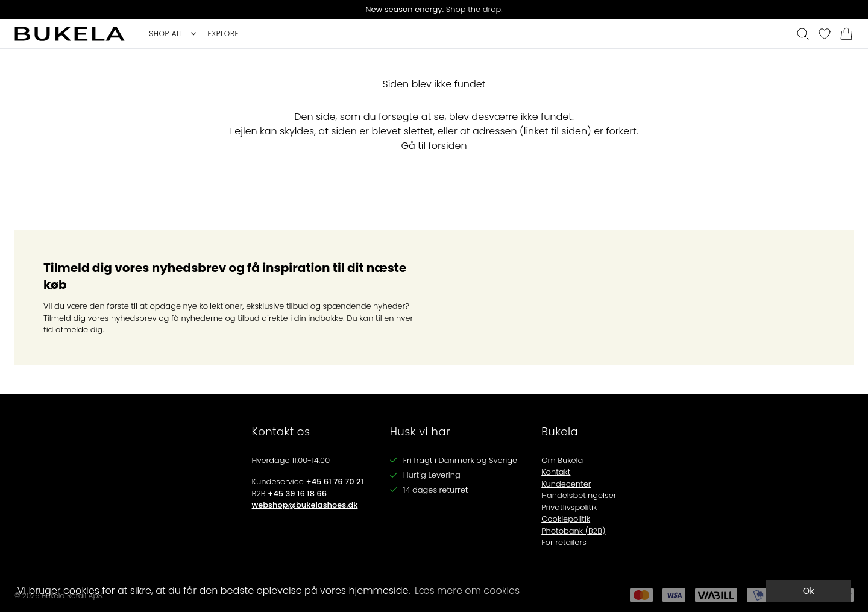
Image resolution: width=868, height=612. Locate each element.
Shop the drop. (434, 9)
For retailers (564, 542)
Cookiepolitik (566, 519)
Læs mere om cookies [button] (467, 591)
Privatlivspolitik (569, 507)
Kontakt (556, 472)
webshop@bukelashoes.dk (305, 505)
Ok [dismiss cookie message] (809, 591)
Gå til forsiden (434, 146)
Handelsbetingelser (579, 495)
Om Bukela (562, 460)
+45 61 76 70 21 (335, 481)
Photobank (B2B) (573, 531)
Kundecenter (566, 484)
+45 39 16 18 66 (297, 494)
